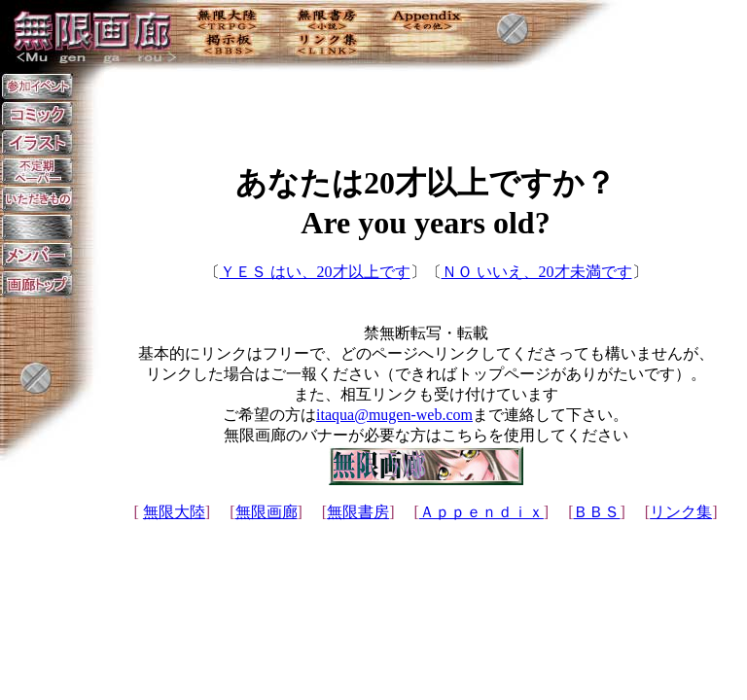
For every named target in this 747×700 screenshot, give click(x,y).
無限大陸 (174, 512)
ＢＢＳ (596, 512)
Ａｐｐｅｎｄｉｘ (481, 512)
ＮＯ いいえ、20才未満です (537, 272)
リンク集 (681, 512)
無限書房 (358, 512)
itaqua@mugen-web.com (394, 415)
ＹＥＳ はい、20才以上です (315, 272)
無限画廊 (267, 512)
